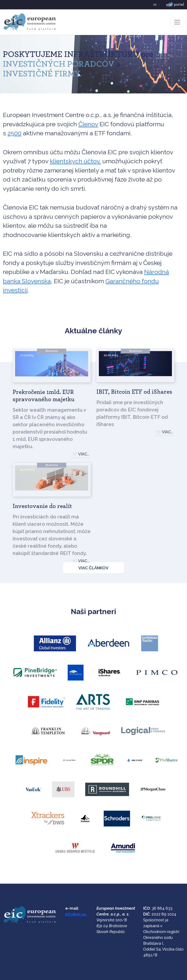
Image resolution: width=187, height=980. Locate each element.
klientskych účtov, (75, 161)
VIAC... (84, 454)
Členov (88, 124)
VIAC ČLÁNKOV (93, 568)
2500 (14, 133)
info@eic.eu (76, 914)
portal (175, 5)
